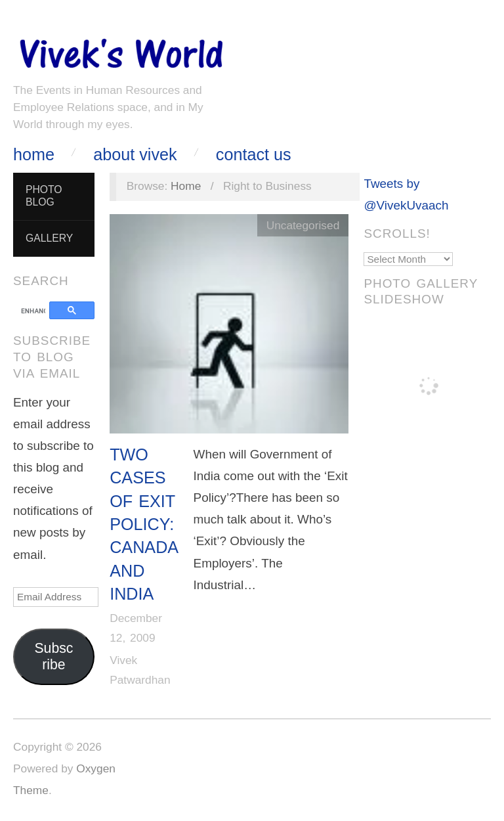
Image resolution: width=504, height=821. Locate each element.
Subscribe (53, 656)
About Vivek (135, 155)
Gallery (49, 238)
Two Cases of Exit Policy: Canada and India (144, 524)
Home (34, 155)
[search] (33, 311)
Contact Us (254, 155)
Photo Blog (44, 196)
